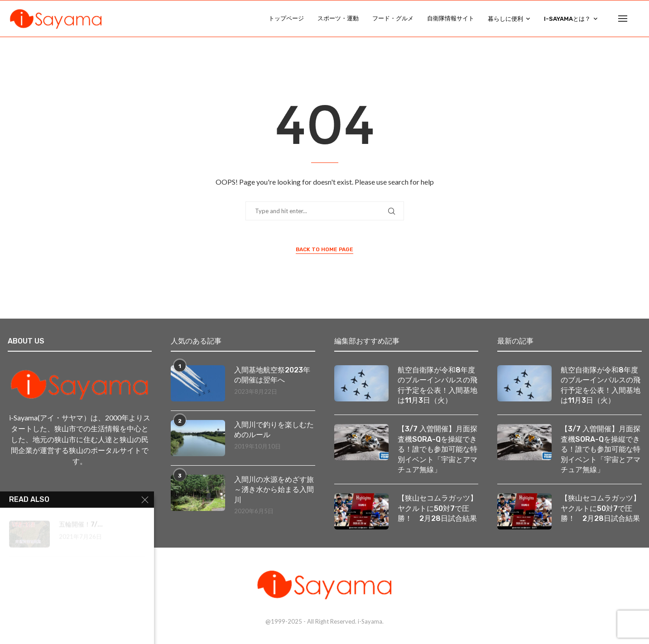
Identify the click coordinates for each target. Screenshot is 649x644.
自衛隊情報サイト (451, 18)
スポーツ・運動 (338, 18)
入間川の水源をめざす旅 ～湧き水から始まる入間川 (275, 490)
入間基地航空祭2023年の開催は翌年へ (272, 375)
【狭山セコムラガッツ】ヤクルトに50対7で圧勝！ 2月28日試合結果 (437, 508)
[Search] (637, 19)
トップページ (286, 18)
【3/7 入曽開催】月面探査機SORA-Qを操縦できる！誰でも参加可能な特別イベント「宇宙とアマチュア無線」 (437, 449)
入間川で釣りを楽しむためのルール (274, 430)
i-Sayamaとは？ (567, 19)
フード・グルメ (393, 18)
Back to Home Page (324, 249)
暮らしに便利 (505, 19)
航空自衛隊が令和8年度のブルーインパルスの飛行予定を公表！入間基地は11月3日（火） (437, 385)
